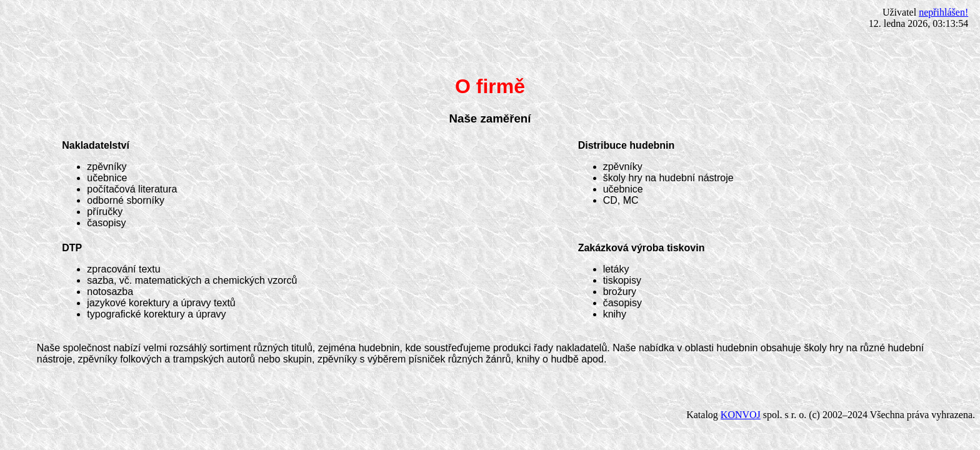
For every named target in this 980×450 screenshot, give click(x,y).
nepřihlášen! (943, 12)
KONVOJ (741, 415)
